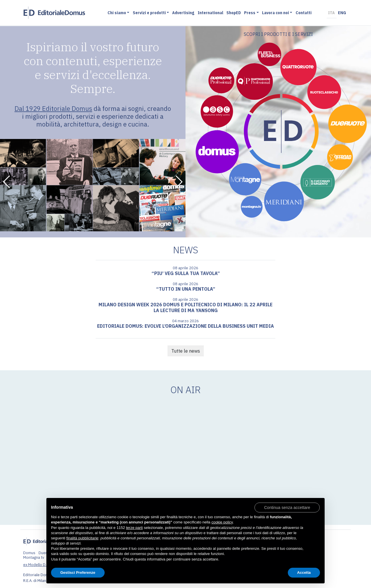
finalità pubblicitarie (82, 538)
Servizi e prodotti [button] (150, 13)
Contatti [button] (304, 13)
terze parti (134, 528)
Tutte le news (186, 351)
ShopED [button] (234, 13)
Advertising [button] (184, 13)
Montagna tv (34, 557)
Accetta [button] (304, 573)
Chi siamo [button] (118, 13)
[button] (7, 182)
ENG (343, 13)
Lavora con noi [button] (276, 13)
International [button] (211, 13)
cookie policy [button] (222, 522)
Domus (29, 553)
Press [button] (251, 13)
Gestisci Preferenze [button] (78, 573)
